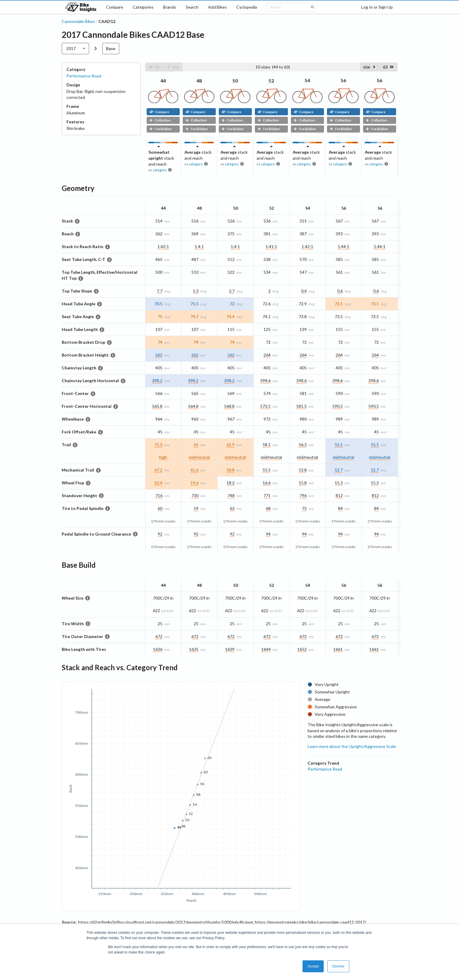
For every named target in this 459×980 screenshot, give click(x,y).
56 (343, 80)
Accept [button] (313, 966)
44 (163, 81)
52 (271, 81)
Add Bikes (217, 7)
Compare (115, 7)
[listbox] (76, 49)
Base (111, 48)
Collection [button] (160, 120)
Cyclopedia (247, 7)
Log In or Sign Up (377, 7)
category (160, 170)
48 (199, 81)
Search (192, 7)
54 (307, 80)
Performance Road (84, 76)
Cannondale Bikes (78, 21)
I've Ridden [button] (161, 129)
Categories (143, 7)
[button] (154, 67)
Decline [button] (338, 966)
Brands (170, 7)
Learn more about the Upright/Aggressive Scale (352, 746)
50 (235, 81)
